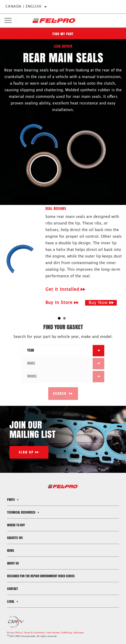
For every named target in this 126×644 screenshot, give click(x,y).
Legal (13, 601)
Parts (13, 500)
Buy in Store (59, 303)
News (11, 551)
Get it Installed (62, 290)
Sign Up (26, 452)
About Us (13, 563)
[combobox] (57, 351)
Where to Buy (16, 525)
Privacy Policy (14, 633)
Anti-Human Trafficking (60, 633)
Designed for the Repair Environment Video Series (41, 576)
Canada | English (23, 7)
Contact (13, 589)
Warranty (79, 633)
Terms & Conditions (34, 633)
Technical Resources (24, 512)
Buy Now (98, 303)
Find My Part (63, 34)
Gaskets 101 (15, 538)
